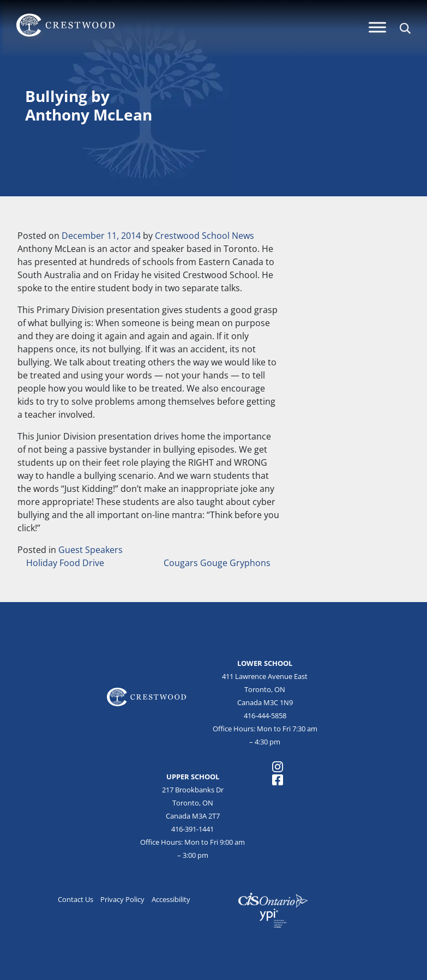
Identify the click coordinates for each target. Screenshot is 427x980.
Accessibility (171, 899)
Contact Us (76, 899)
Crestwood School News (205, 236)
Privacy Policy (122, 899)
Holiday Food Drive (64, 563)
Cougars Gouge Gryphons (218, 563)
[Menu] (377, 27)
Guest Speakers (91, 550)
